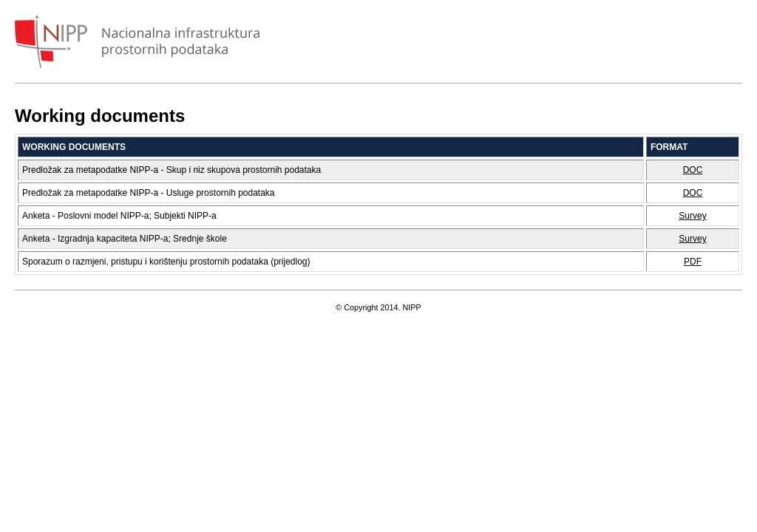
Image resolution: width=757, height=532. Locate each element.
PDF (693, 262)
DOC (693, 170)
